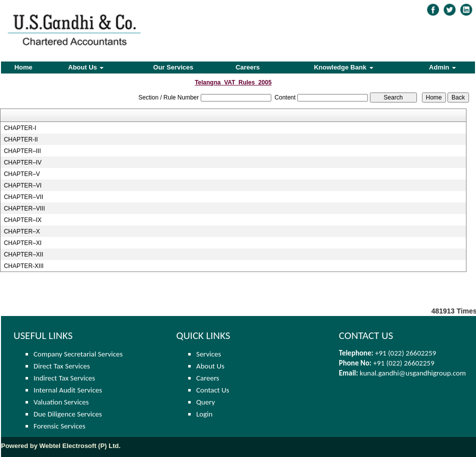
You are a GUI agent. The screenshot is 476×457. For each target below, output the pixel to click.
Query (206, 402)
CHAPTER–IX (23, 220)
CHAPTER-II (21, 139)
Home (24, 67)
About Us (86, 67)
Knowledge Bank (343, 67)
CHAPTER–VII (24, 197)
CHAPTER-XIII (24, 266)
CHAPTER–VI (23, 185)
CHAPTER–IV (23, 162)
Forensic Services (60, 426)
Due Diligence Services (68, 414)
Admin (442, 67)
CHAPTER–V (22, 174)
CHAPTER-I (20, 128)
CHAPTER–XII (24, 254)
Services (209, 354)
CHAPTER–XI (23, 243)
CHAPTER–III (23, 151)
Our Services (173, 67)
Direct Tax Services (62, 366)
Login (204, 414)
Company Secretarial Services (78, 354)
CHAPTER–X (22, 231)
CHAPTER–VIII (25, 208)
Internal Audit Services (68, 390)
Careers (248, 67)
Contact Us (213, 390)
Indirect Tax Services (64, 378)
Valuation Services (61, 402)
